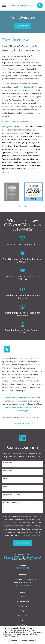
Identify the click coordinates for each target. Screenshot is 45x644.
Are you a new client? (11, 495)
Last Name (8, 471)
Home (22, 597)
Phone (6, 479)
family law (18, 62)
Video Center (22, 625)
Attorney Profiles (22, 601)
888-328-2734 (22, 568)
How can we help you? (12, 503)
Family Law (22, 606)
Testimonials (22, 615)
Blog (22, 611)
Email (5, 487)
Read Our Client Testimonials (17, 121)
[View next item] (25, 206)
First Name (8, 463)
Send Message (22, 543)
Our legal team (8, 127)
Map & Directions (22, 586)
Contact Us (22, 26)
